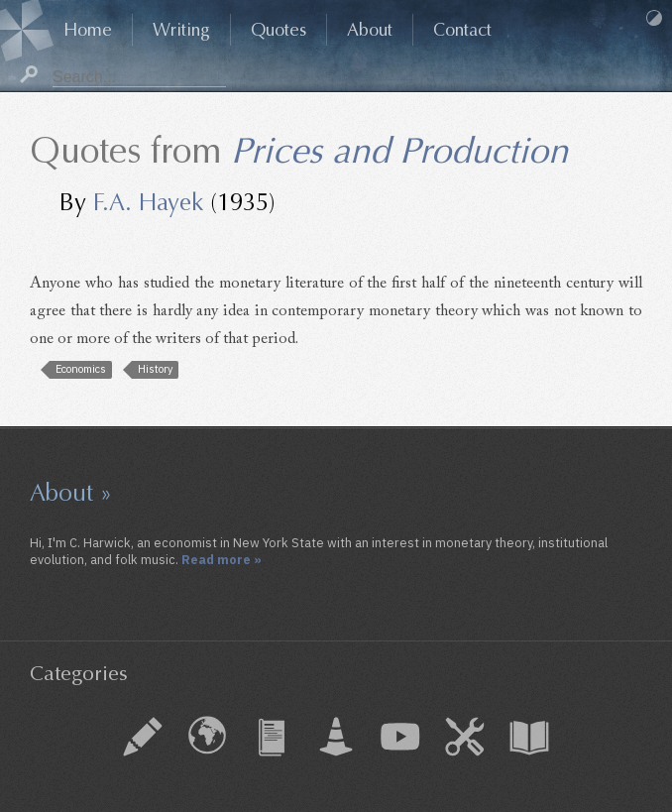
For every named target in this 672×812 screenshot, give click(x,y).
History (155, 369)
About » (71, 493)
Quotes (279, 30)
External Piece (207, 737)
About (370, 30)
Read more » (222, 559)
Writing (181, 30)
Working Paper (336, 737)
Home (88, 30)
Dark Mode (654, 18)
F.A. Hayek (148, 202)
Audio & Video (400, 737)
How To (465, 737)
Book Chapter (529, 737)
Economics (81, 369)
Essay (143, 737)
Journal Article (272, 737)
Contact (462, 30)
